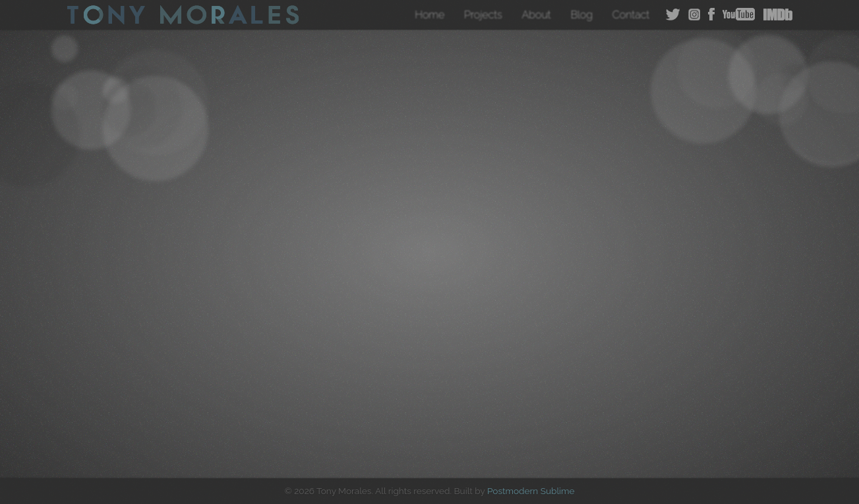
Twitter (673, 14)
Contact (631, 15)
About (537, 15)
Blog (581, 15)
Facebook (711, 14)
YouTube (739, 14)
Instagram (694, 14)
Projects (483, 15)
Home (430, 15)
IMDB (778, 14)
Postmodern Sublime (531, 491)
